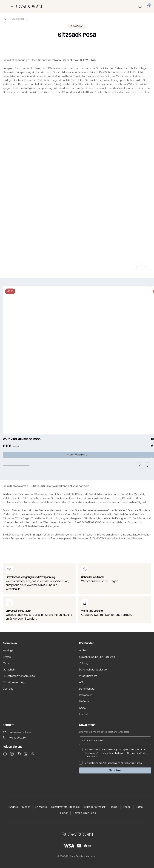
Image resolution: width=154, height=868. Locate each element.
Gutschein (9, 670)
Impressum (86, 695)
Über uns (8, 689)
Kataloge (8, 650)
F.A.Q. (83, 708)
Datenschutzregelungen (94, 670)
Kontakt (84, 714)
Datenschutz (87, 689)
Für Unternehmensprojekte (19, 676)
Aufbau (83, 650)
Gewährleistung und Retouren (97, 657)
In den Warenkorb (77, 454)
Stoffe (7, 657)
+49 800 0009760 (17, 738)
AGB (82, 682)
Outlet (7, 663)
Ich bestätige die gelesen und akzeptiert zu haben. (111, 763)
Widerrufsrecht (88, 676)
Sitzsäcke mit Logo (14, 682)
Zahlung (84, 663)
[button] (137, 267)
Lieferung (85, 701)
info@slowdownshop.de (20, 732)
